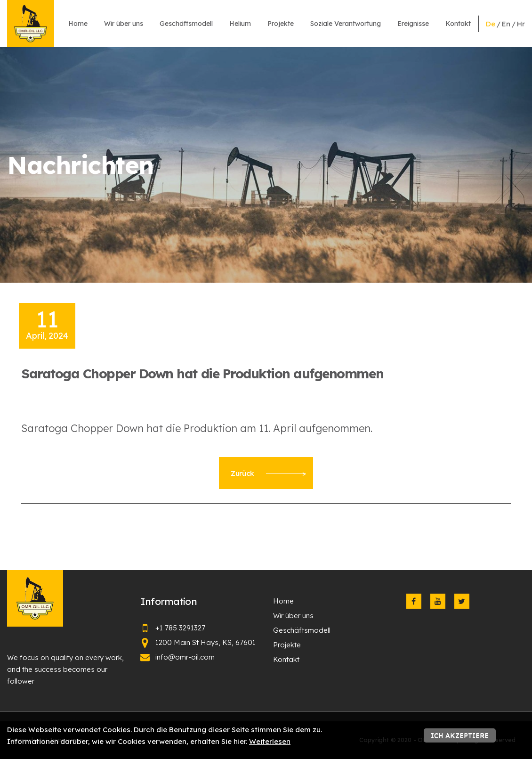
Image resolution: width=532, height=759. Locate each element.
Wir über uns (124, 24)
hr (521, 24)
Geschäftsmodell (186, 24)
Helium (240, 24)
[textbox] (266, 428)
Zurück (268, 473)
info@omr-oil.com (185, 657)
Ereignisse (413, 24)
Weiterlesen (270, 741)
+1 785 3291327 (180, 628)
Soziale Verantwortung (346, 24)
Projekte (281, 24)
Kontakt (458, 24)
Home (78, 24)
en (506, 24)
